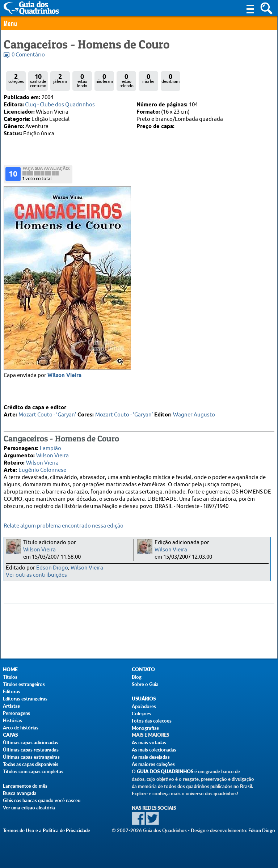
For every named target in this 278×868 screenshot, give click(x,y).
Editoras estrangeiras (25, 699)
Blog (137, 677)
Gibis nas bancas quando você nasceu (42, 800)
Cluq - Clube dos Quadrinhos (60, 105)
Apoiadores (144, 706)
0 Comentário (28, 55)
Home (10, 670)
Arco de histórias (21, 728)
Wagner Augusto (194, 414)
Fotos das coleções (152, 721)
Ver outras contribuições (36, 575)
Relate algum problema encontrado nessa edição (64, 526)
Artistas (11, 706)
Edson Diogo (52, 568)
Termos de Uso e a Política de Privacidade (47, 830)
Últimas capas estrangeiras (31, 757)
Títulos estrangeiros (24, 684)
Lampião (50, 448)
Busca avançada (20, 793)
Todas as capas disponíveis (31, 764)
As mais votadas (149, 742)
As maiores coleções (153, 764)
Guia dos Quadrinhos (165, 772)
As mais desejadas (151, 757)
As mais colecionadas (154, 750)
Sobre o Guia (145, 684)
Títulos (10, 677)
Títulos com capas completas (33, 771)
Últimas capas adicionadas (31, 742)
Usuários (144, 699)
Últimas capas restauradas (31, 750)
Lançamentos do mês (25, 786)
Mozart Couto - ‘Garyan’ (47, 414)
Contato (143, 670)
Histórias (12, 720)
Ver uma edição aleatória (29, 808)
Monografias (145, 728)
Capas (10, 735)
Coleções (142, 714)
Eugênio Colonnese (42, 470)
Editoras (12, 691)
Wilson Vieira (52, 455)
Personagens (16, 713)
